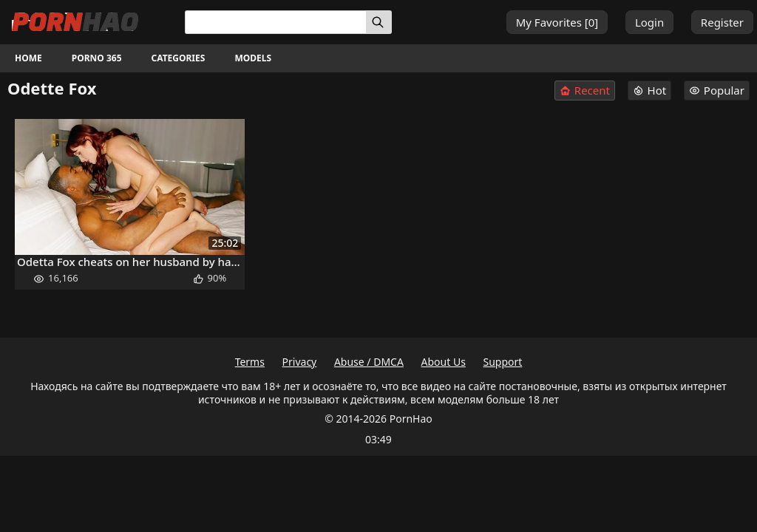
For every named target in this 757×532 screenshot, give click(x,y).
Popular (717, 90)
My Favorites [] (557, 22)
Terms (250, 362)
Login (649, 22)
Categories (179, 58)
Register (722, 22)
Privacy (300, 362)
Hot (650, 90)
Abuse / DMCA (369, 362)
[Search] (379, 22)
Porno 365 (97, 58)
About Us (444, 362)
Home (28, 58)
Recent (585, 91)
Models (253, 58)
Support (503, 362)
